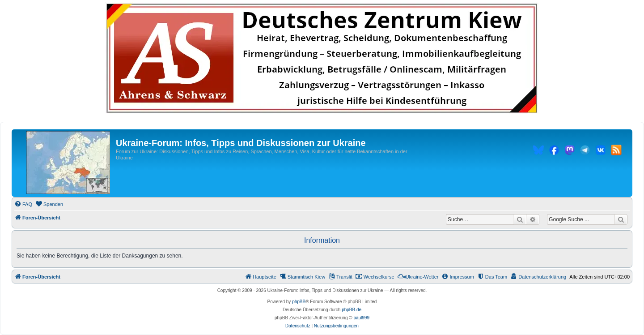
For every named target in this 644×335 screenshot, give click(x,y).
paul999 (361, 318)
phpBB (299, 302)
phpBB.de (352, 310)
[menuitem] (23, 204)
